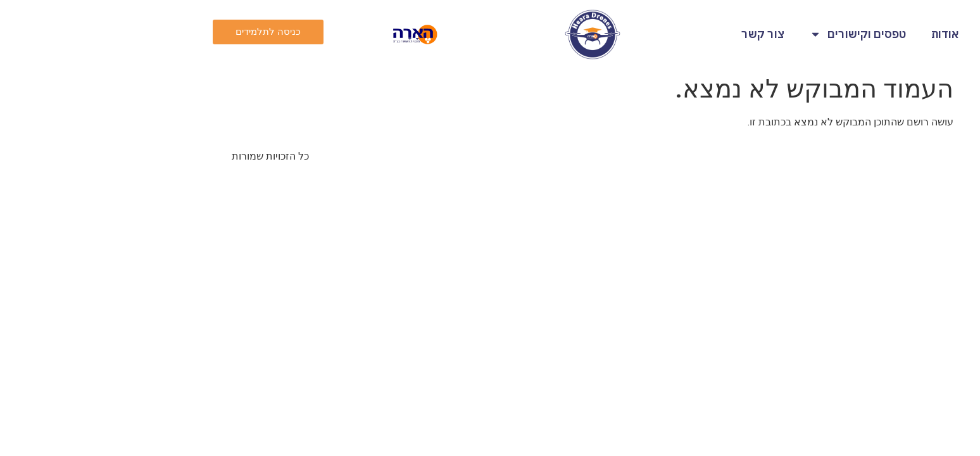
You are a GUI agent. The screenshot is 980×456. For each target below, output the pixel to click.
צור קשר (660, 34)
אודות (843, 34)
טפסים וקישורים (755, 34)
